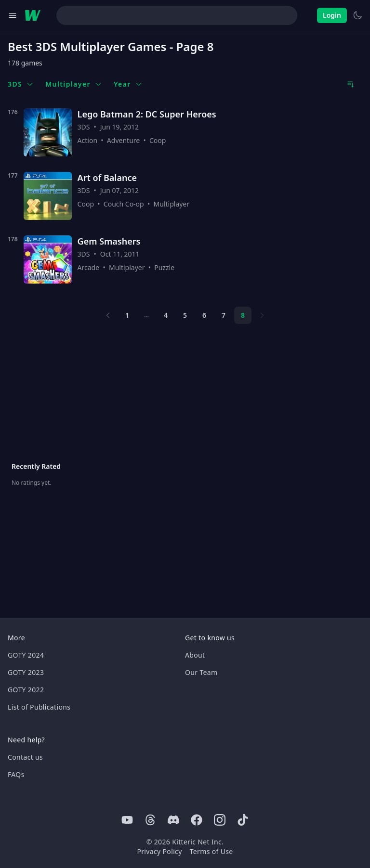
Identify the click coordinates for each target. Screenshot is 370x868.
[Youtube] (127, 820)
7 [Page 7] (224, 315)
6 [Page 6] (204, 315)
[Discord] (173, 820)
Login (332, 15)
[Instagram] (220, 820)
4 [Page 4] (166, 315)
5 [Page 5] (185, 315)
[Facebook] (197, 820)
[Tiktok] (243, 820)
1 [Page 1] (127, 315)
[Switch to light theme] (357, 15)
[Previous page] (108, 315)
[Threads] (150, 820)
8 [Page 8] (243, 315)
